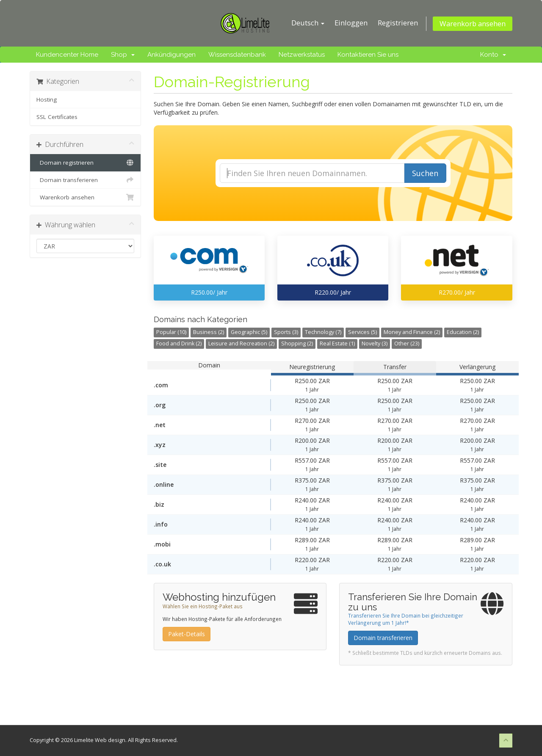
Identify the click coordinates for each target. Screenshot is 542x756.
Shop (123, 55)
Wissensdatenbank (237, 55)
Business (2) (209, 332)
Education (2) (463, 332)
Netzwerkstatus (302, 55)
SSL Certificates (57, 117)
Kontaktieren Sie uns (368, 55)
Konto (493, 55)
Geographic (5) (249, 332)
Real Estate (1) (337, 344)
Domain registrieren (85, 163)
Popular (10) (171, 332)
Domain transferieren (85, 180)
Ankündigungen (171, 55)
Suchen (425, 173)
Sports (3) (286, 332)
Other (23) (407, 344)
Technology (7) (323, 332)
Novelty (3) (375, 344)
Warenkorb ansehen (473, 23)
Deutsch (308, 23)
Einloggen (351, 23)
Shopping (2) (297, 344)
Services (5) (362, 332)
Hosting (47, 99)
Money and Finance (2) (412, 332)
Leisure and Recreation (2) (241, 344)
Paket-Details (187, 634)
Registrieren (398, 23)
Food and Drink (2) (179, 344)
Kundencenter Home (67, 55)
